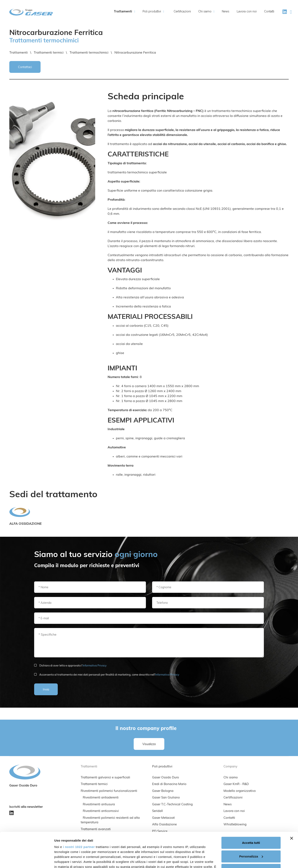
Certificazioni (182, 11)
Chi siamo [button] (206, 11)
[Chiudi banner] (292, 806)
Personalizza (251, 824)
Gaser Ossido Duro (166, 778)
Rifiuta (251, 837)
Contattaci (25, 67)
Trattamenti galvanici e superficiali (105, 778)
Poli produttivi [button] (153, 11)
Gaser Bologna (163, 791)
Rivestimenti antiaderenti (101, 798)
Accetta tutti (251, 810)
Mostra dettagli (65, 860)
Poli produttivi (162, 767)
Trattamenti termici (94, 784)
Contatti (269, 11)
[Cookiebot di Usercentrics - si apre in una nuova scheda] (27, 860)
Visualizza (149, 744)
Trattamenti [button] (124, 11)
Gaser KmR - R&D (236, 784)
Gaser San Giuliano (166, 798)
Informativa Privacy (95, 666)
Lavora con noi (247, 11)
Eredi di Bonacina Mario (169, 784)
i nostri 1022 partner (79, 814)
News (226, 11)
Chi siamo (231, 778)
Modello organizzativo (240, 791)
